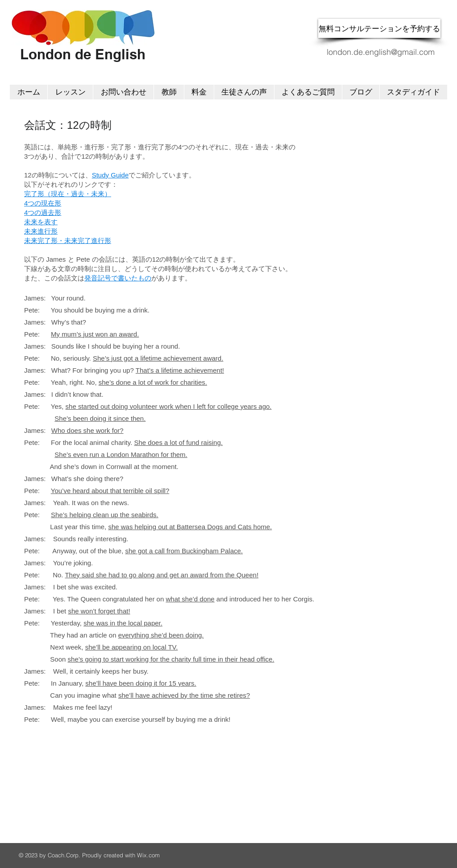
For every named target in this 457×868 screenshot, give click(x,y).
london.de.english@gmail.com (381, 52)
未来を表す (41, 222)
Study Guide (110, 175)
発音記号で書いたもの (118, 278)
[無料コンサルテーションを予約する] (379, 28)
